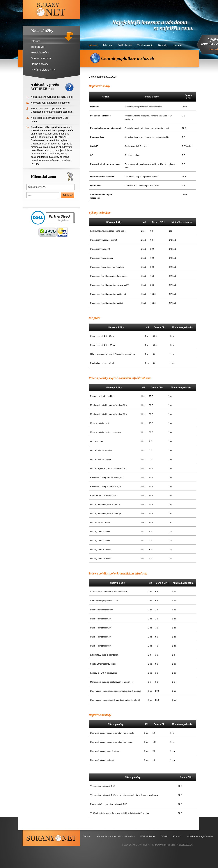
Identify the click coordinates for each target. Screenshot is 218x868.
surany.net (51, 838)
